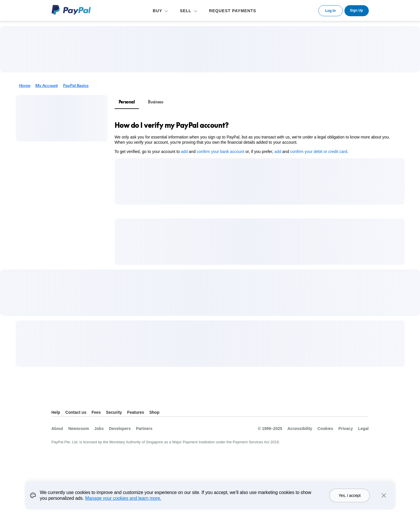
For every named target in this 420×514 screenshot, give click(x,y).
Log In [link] (331, 11)
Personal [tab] (127, 102)
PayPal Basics (76, 85)
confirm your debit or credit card (319, 152)
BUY (158, 11)
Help (56, 412)
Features (135, 412)
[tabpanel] (256, 137)
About (57, 429)
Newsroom (79, 429)
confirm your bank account (221, 152)
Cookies (325, 429)
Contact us (76, 412)
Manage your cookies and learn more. (123, 505)
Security (114, 412)
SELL (186, 11)
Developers (120, 429)
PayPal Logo (71, 10)
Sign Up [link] (356, 10)
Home (25, 85)
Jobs (99, 429)
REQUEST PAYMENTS (233, 11)
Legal (363, 429)
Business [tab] (156, 102)
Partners (144, 429)
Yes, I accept (349, 502)
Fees (96, 412)
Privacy (346, 429)
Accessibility (300, 429)
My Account (46, 85)
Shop (154, 412)
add (184, 152)
